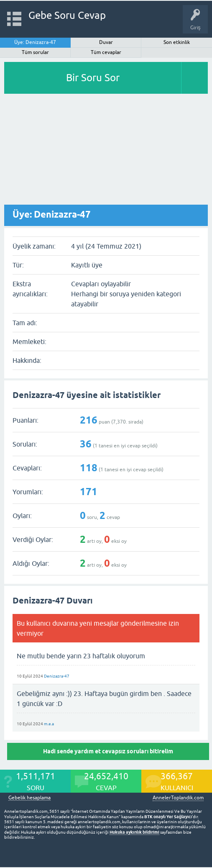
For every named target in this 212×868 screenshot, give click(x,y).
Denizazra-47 (57, 676)
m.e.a (49, 724)
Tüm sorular (35, 52)
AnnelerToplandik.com (178, 798)
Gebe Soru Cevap (67, 15)
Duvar (106, 42)
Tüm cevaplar (106, 52)
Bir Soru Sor (93, 78)
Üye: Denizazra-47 (35, 42)
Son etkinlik (177, 42)
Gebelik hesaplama (29, 798)
